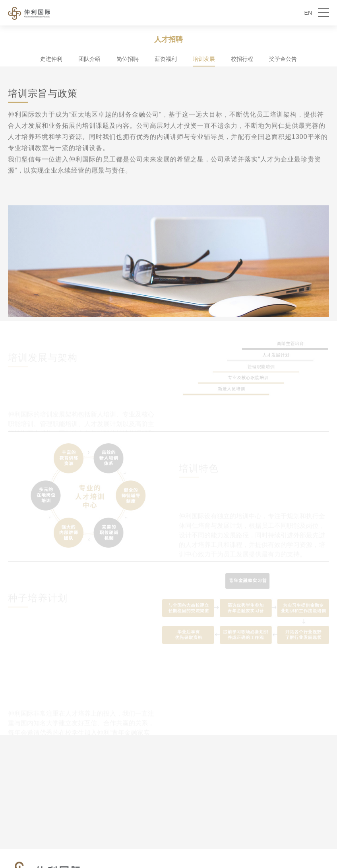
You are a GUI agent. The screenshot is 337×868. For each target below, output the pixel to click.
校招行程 (242, 59)
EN (308, 13)
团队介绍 (89, 59)
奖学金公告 (283, 59)
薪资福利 (166, 59)
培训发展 (204, 59)
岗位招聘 (128, 59)
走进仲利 (51, 59)
